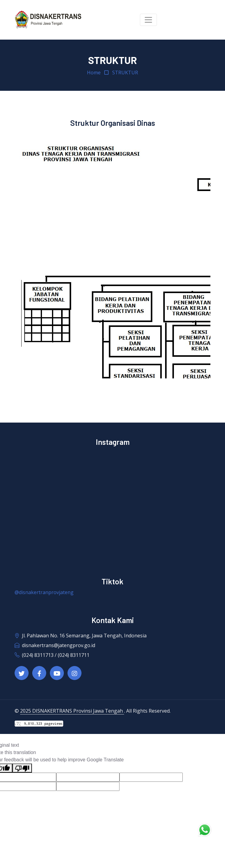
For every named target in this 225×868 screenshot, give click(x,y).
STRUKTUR (125, 73)
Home (94, 73)
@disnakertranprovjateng (44, 592)
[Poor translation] (22, 768)
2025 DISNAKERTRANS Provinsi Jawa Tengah (72, 711)
